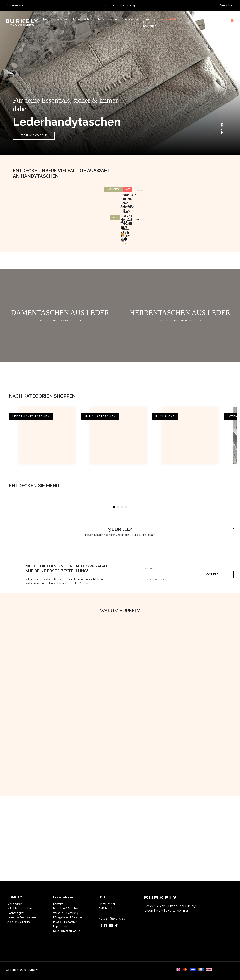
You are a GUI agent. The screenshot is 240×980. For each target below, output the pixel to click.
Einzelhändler (107, 904)
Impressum (60, 926)
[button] (80, 264)
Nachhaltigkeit (16, 913)
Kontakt (58, 904)
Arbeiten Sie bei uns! (20, 922)
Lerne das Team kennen (22, 917)
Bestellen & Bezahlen (66, 908)
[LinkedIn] (111, 926)
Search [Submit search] (212, 23)
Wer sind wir (15, 904)
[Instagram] (100, 926)
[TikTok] (116, 926)
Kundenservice (15, 5)
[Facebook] (106, 926)
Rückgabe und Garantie (67, 917)
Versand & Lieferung (66, 913)
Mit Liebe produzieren (21, 908)
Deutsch (225, 5)
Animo (220, 173)
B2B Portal (105, 908)
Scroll (222, 129)
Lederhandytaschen (34, 135)
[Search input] (200, 23)
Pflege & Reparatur (65, 922)
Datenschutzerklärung (67, 931)
